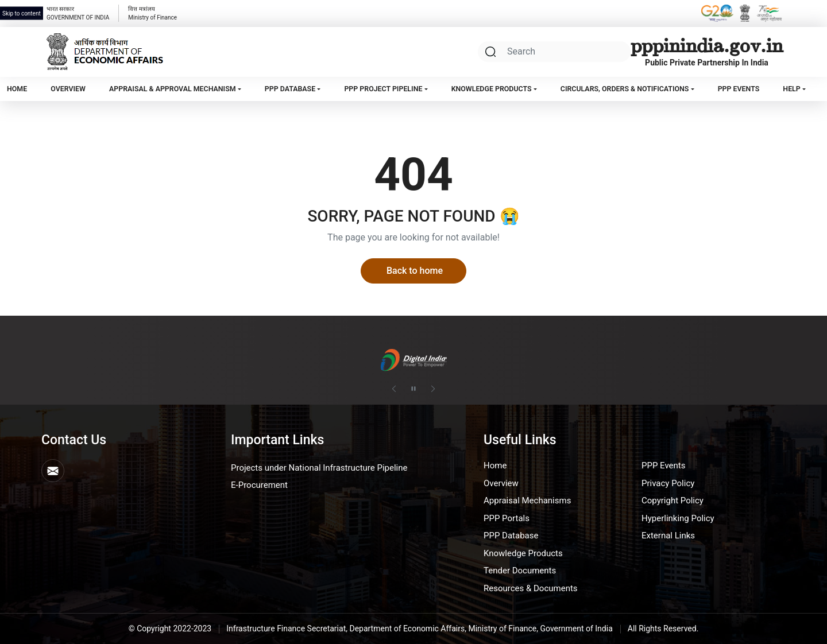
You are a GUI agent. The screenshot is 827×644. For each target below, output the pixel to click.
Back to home (415, 271)
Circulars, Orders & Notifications (625, 89)
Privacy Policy (668, 483)
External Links (668, 536)
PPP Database (290, 89)
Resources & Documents (531, 588)
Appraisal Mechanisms (527, 501)
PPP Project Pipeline (383, 89)
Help (791, 89)
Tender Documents (520, 571)
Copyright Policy (673, 501)
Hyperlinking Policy (678, 518)
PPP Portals (507, 518)
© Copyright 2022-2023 (170, 629)
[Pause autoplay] (413, 389)
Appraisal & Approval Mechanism (173, 89)
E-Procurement (259, 485)
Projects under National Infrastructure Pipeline (319, 468)
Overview (68, 89)
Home (17, 89)
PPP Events (739, 89)
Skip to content (22, 13)
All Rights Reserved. (663, 629)
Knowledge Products (492, 89)
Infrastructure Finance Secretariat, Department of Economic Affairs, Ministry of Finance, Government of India (420, 629)
